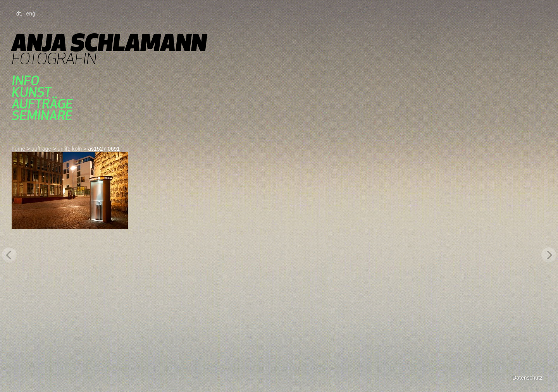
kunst (31, 92)
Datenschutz (527, 378)
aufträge (42, 104)
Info (25, 81)
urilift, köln (70, 149)
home (18, 149)
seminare (42, 115)
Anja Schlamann (109, 42)
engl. (32, 14)
